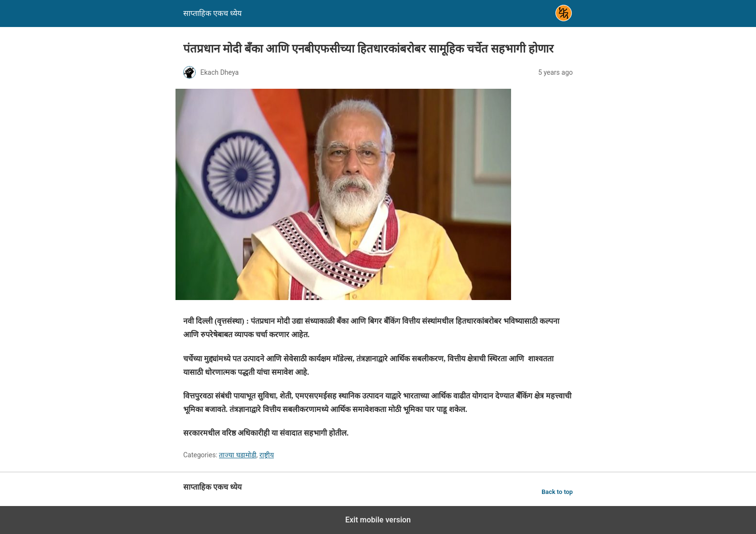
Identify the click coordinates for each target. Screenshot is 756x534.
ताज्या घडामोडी (237, 455)
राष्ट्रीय (267, 455)
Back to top (557, 492)
